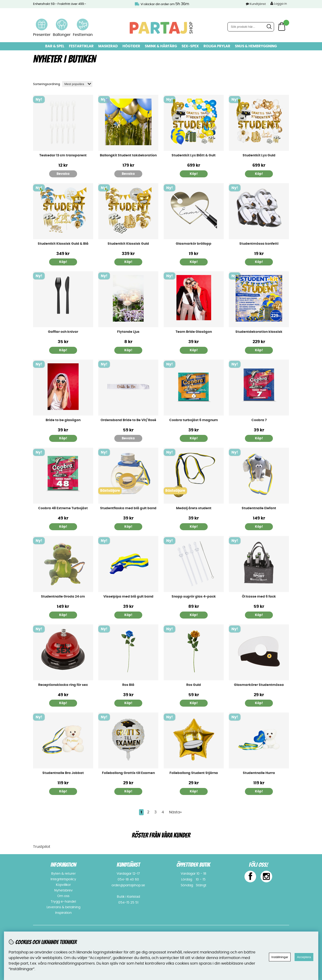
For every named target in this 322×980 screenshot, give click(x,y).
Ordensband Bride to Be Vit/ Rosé (128, 420)
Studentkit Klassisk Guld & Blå (63, 244)
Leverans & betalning (63, 907)
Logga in (279, 3)
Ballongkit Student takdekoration (128, 155)
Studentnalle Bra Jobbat (63, 773)
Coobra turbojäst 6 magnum (194, 420)
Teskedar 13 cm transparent (63, 155)
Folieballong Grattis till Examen (128, 773)
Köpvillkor (63, 885)
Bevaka (63, 174)
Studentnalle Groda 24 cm (63, 597)
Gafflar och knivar (63, 332)
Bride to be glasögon (63, 420)
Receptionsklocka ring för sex (63, 685)
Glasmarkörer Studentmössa (259, 685)
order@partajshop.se (128, 885)
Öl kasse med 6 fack (259, 597)
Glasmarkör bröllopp (194, 244)
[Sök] (251, 27)
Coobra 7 (259, 420)
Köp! (194, 174)
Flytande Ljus (128, 332)
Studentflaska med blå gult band (128, 508)
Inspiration (63, 913)
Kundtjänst (258, 4)
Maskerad (108, 46)
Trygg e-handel (63, 902)
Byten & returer (63, 874)
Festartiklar (81, 46)
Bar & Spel (55, 46)
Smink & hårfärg (161, 46)
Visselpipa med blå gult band (128, 597)
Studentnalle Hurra (259, 773)
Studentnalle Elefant (259, 508)
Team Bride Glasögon (194, 332)
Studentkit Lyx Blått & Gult (194, 155)
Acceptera (304, 957)
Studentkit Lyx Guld (259, 155)
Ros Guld (194, 685)
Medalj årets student (194, 508)
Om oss (63, 896)
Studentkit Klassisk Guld (128, 244)
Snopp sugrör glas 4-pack (194, 597)
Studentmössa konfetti (259, 244)
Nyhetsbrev (63, 891)
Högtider (131, 46)
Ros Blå (128, 685)
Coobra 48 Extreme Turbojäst (63, 508)
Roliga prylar (217, 46)
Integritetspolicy (63, 879)
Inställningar (280, 957)
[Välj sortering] (77, 84)
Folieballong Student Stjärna (194, 773)
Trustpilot (42, 847)
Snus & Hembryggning (256, 46)
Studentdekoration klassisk (259, 332)
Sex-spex (190, 46)
